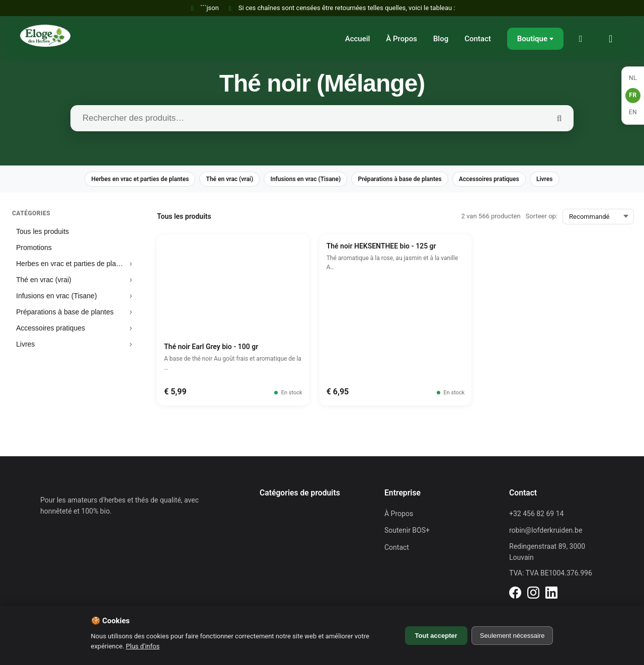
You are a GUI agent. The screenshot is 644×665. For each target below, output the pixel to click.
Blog (441, 39)
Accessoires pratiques (507, 180)
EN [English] (633, 112)
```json (204, 8)
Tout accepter (436, 636)
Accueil (358, 39)
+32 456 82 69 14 (536, 515)
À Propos (401, 39)
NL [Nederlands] (633, 78)
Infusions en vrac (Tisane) (303, 180)
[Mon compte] (584, 39)
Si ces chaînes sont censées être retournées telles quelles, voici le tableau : (341, 8)
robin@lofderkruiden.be (546, 532)
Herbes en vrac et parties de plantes (119, 180)
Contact (478, 39)
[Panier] (614, 39)
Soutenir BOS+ (407, 532)
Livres (569, 180)
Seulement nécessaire (512, 636)
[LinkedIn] (515, 596)
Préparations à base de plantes (408, 180)
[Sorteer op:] (598, 218)
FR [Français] (633, 95)
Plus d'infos (143, 646)
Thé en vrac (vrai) (218, 180)
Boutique (532, 39)
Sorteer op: (542, 218)
